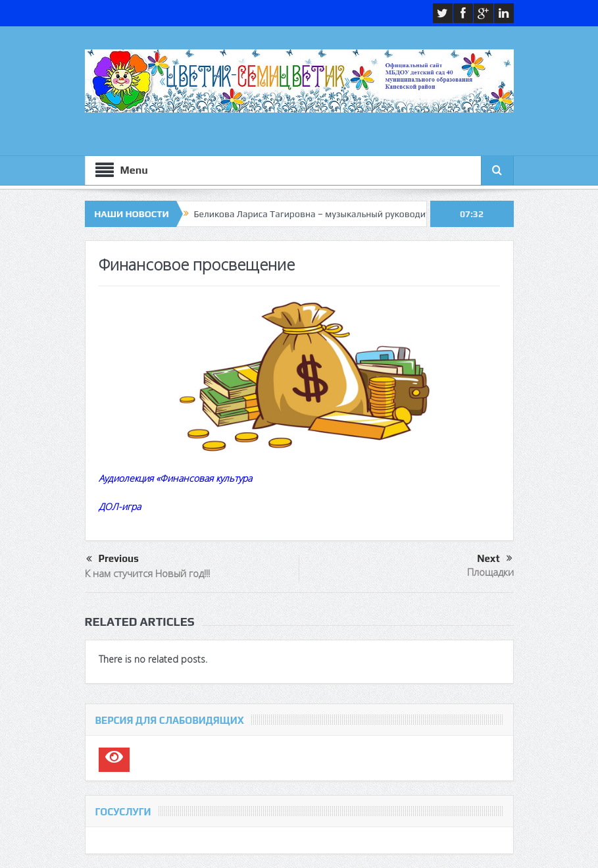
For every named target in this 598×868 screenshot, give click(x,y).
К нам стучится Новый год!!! (147, 573)
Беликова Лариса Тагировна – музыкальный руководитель (319, 214)
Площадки (490, 572)
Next (494, 559)
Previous (112, 559)
